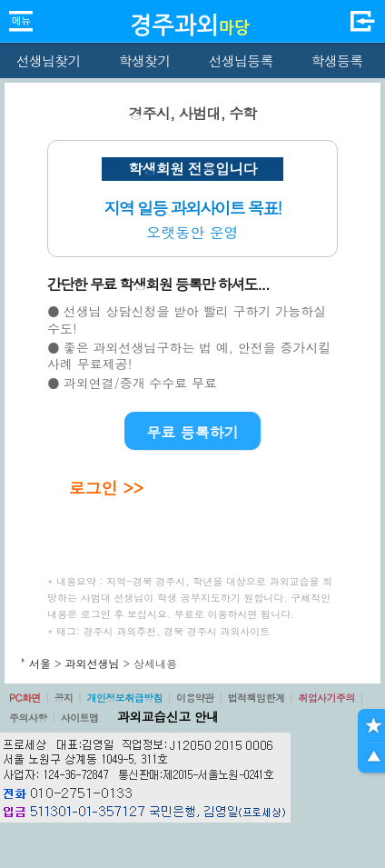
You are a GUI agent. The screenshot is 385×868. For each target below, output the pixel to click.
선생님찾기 (48, 60)
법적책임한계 (257, 698)
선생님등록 (240, 60)
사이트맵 (80, 718)
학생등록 (337, 60)
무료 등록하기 (192, 432)
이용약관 (195, 698)
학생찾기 (145, 60)
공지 (64, 698)
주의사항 (28, 718)
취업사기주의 (326, 698)
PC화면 (25, 698)
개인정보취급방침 (124, 698)
